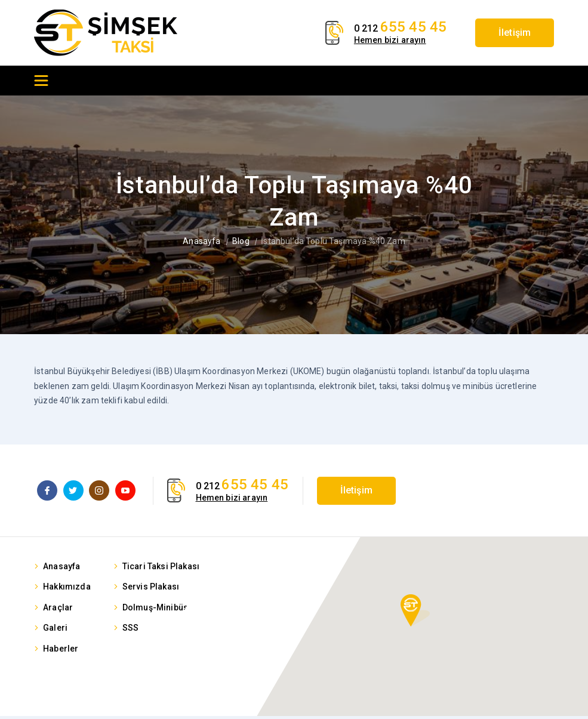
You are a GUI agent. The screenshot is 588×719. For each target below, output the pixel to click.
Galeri (55, 631)
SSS (130, 631)
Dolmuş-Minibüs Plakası (171, 610)
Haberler (61, 652)
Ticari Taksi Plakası (161, 569)
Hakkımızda (67, 590)
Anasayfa (201, 241)
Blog (241, 241)
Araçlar (58, 610)
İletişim (509, 33)
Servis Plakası (151, 590)
